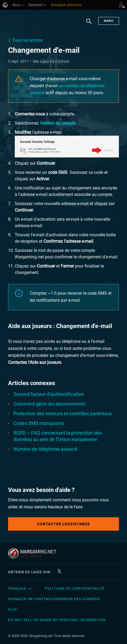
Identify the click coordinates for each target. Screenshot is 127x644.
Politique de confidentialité (75, 588)
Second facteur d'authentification (49, 394)
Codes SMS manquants (39, 423)
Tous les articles (28, 40)
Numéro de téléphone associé (45, 449)
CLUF (13, 609)
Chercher (89, 24)
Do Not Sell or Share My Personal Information (57, 620)
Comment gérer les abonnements (49, 404)
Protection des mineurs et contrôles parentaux (63, 414)
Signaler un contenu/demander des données (54, 599)
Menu (109, 21)
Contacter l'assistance (63, 524)
